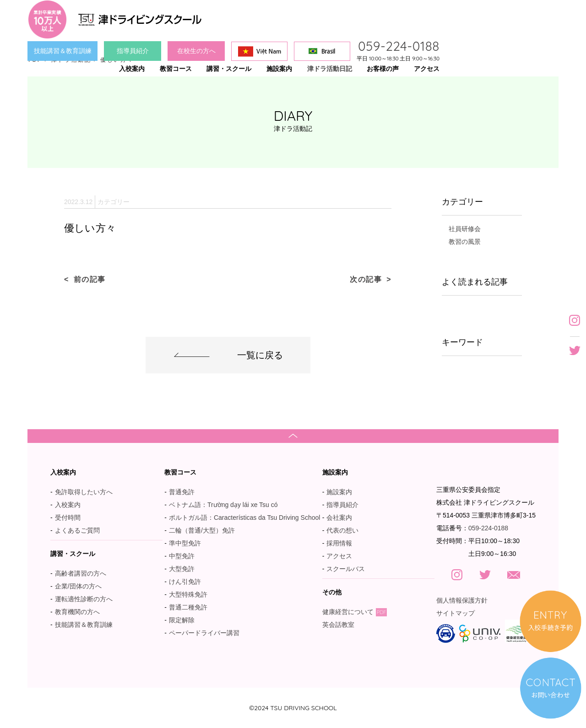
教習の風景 (465, 242)
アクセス (339, 556)
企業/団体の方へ (78, 586)
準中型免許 (185, 543)
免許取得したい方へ (84, 492)
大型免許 (182, 569)
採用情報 (339, 543)
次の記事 (366, 279)
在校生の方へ (196, 51)
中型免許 (182, 556)
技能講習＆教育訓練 (63, 51)
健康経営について (355, 612)
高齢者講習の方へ (81, 573)
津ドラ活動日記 (330, 69)
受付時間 (68, 518)
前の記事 (90, 279)
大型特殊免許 (188, 594)
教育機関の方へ (77, 612)
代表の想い (342, 530)
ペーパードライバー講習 (204, 633)
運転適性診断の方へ (84, 599)
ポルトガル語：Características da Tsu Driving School (244, 518)
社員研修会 (465, 229)
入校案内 (68, 505)
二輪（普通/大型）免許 (202, 530)
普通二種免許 (188, 607)
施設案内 (339, 492)
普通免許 (182, 492)
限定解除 (182, 620)
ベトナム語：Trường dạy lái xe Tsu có (223, 505)
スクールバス (346, 569)
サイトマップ (456, 613)
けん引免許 (185, 582)
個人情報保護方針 (462, 600)
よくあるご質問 (77, 530)
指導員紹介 (133, 51)
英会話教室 (343, 625)
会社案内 (339, 518)
